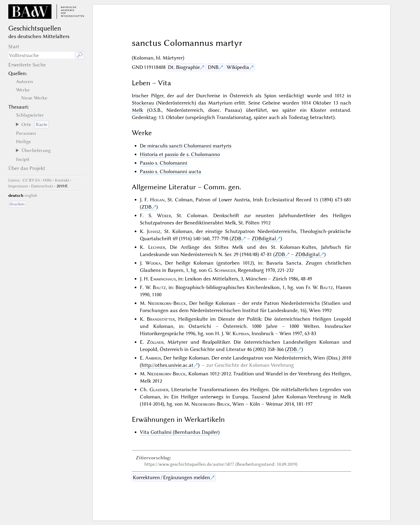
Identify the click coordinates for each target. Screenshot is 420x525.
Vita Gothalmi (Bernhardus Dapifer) (180, 432)
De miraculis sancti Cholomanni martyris (186, 146)
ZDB (147, 207)
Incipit (23, 159)
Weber (164, 215)
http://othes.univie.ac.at (167, 365)
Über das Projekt (27, 168)
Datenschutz (42, 186)
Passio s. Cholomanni (164, 163)
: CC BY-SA (24, 180)
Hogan (157, 200)
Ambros (153, 358)
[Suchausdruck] (42, 55)
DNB (213, 67)
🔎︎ (80, 55)
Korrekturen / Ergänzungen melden (171, 477)
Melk (137, 110)
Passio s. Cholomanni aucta (170, 171)
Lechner (157, 247)
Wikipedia (238, 67)
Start (14, 47)
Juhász (154, 231)
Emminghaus (163, 279)
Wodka (153, 263)
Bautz (159, 287)
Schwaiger (225, 270)
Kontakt (62, 180)
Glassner (159, 389)
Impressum (18, 186)
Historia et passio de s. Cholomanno (180, 154)
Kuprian (241, 333)
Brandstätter (161, 319)
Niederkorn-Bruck (167, 303)
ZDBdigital (264, 239)
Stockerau (143, 103)
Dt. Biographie (184, 67)
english (31, 195)
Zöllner (155, 342)
